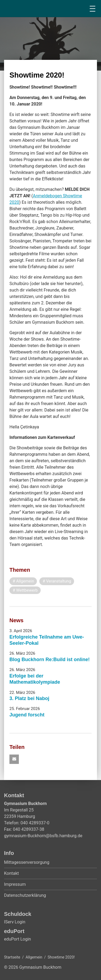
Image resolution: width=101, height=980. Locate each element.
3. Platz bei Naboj (29, 698)
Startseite (12, 957)
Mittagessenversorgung (27, 862)
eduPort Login (18, 939)
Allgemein (34, 957)
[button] (14, 759)
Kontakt (11, 873)
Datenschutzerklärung (25, 895)
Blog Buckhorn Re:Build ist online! (50, 660)
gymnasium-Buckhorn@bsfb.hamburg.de (43, 836)
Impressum (15, 884)
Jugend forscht (27, 715)
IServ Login (15, 922)
